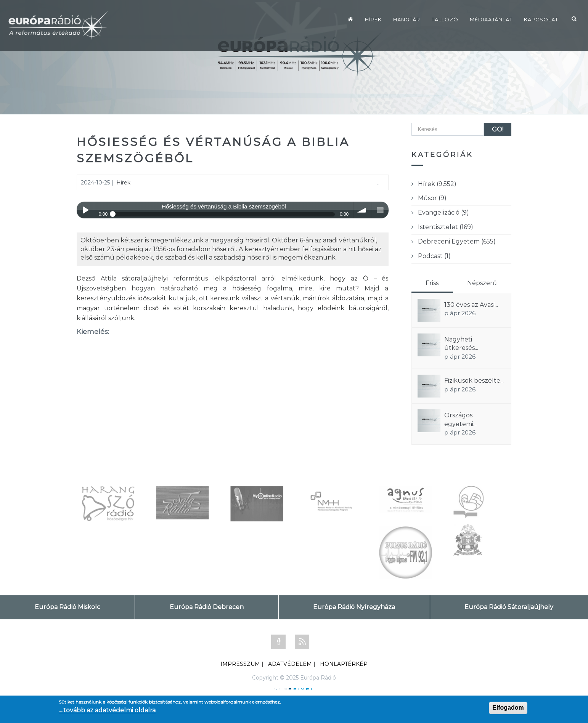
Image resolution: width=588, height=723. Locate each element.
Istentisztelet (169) (446, 227)
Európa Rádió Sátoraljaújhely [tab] (509, 607)
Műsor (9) (432, 198)
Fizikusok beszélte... (474, 381)
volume (362, 210)
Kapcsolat (541, 19)
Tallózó (445, 19)
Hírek (373, 19)
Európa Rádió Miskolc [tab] (67, 607)
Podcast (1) (434, 256)
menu (380, 210)
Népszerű (482, 283)
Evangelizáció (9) (443, 212)
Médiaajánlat (491, 19)
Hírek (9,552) (437, 184)
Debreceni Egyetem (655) (457, 241)
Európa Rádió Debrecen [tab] (207, 607)
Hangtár (407, 19)
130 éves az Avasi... (471, 305)
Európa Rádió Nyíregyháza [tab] (354, 607)
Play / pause (85, 210)
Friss (432, 283)
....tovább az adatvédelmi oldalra (107, 710)
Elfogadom (508, 708)
